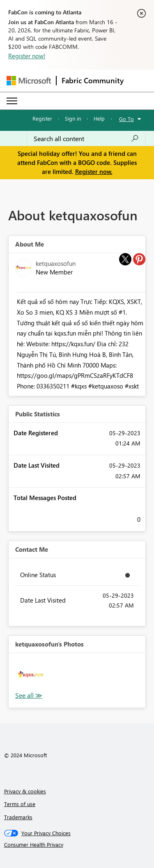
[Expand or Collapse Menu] (12, 101)
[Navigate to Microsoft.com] (29, 81)
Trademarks (18, 817)
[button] (31, 675)
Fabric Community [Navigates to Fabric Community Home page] (93, 80)
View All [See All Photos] (29, 696)
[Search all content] (86, 139)
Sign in (73, 118)
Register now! (27, 56)
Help (99, 118)
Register (42, 118)
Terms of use (20, 804)
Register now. (94, 171)
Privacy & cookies (25, 791)
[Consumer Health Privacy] (77, 845)
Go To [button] (126, 119)
